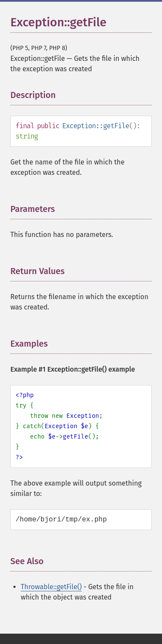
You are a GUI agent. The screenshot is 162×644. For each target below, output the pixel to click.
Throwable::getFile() (51, 587)
